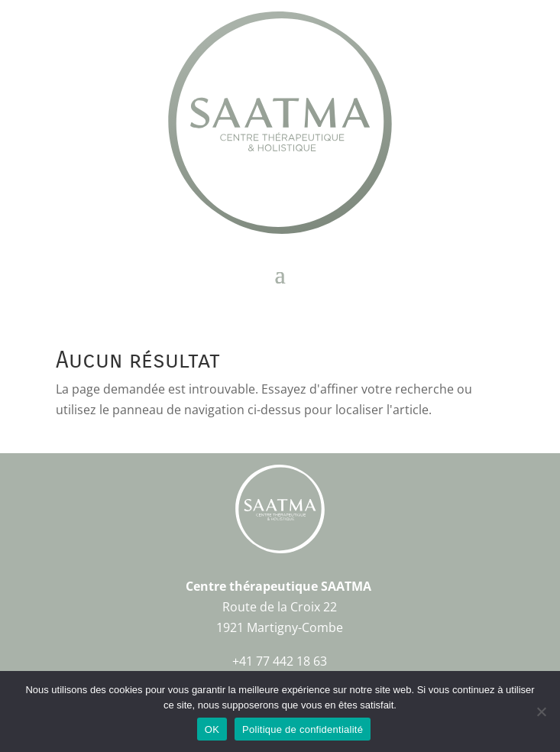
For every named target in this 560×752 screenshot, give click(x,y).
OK (212, 729)
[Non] (541, 711)
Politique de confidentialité (303, 729)
